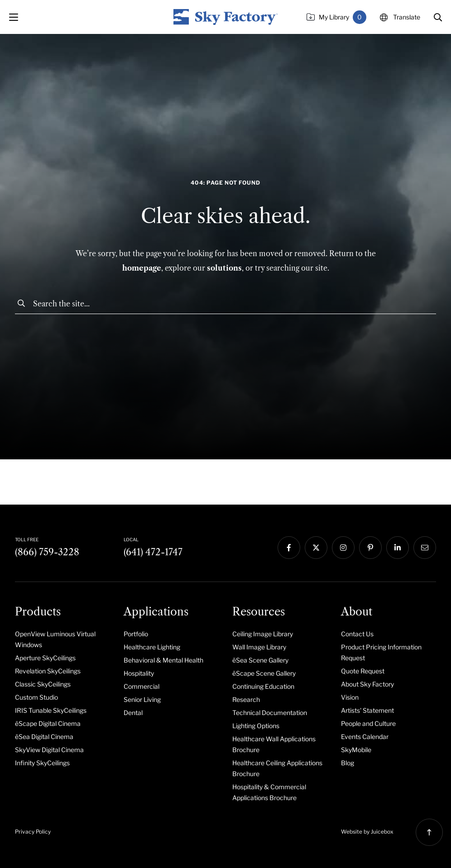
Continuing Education (263, 686)
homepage (142, 268)
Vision (350, 697)
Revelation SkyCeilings (48, 671)
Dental (133, 713)
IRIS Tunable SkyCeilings (51, 710)
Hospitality (139, 673)
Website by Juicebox (367, 832)
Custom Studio (36, 697)
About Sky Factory (367, 684)
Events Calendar (365, 737)
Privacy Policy (33, 832)
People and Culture (368, 723)
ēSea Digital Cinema (44, 737)
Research (246, 699)
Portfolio (136, 634)
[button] (438, 17)
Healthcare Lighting (152, 647)
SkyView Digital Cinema (49, 750)
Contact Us (357, 634)
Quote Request (363, 671)
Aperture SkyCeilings (45, 658)
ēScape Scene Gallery (264, 673)
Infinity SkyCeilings (42, 763)
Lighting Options (256, 726)
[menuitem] (62, 639)
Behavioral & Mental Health (163, 660)
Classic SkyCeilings (43, 684)
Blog (348, 763)
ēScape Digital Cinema (48, 723)
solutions (224, 268)
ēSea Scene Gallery (260, 660)
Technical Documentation (270, 713)
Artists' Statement (367, 710)
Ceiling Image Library (263, 634)
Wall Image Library (259, 647)
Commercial (142, 686)
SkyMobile (356, 750)
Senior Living (142, 699)
